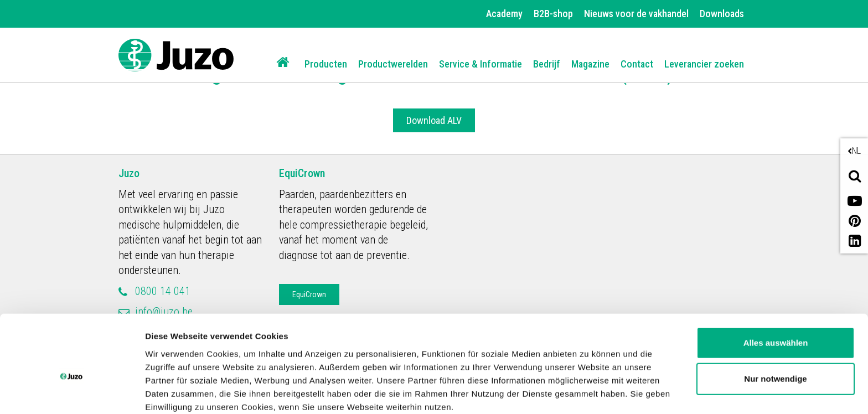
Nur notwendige (775, 320)
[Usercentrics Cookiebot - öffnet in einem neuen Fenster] (72, 392)
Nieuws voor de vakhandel (636, 14)
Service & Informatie (480, 64)
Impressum (456, 362)
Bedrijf (547, 64)
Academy (504, 14)
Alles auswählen (776, 284)
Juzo (129, 173)
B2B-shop (553, 14)
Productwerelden (393, 64)
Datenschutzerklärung (366, 362)
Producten (326, 64)
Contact (637, 64)
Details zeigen (173, 392)
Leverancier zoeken (704, 64)
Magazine (590, 64)
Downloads (722, 14)
